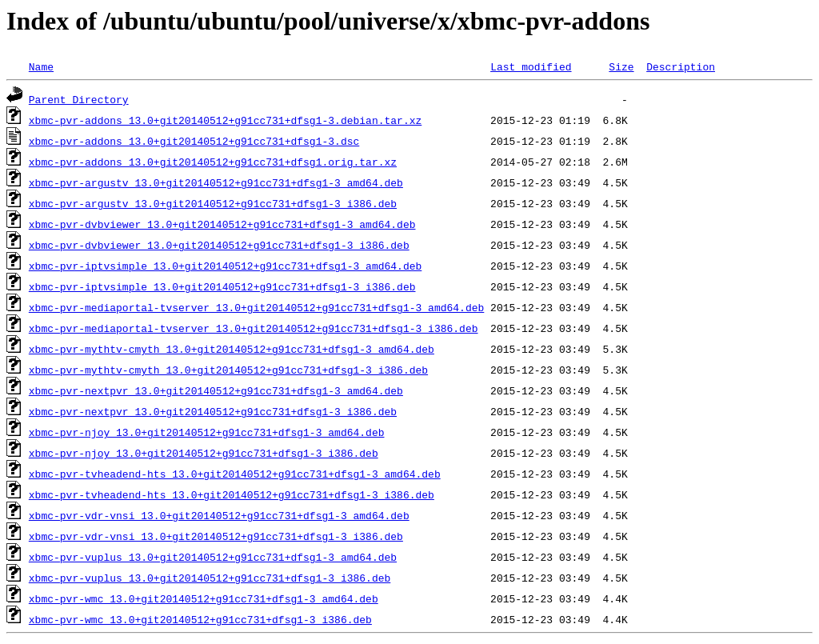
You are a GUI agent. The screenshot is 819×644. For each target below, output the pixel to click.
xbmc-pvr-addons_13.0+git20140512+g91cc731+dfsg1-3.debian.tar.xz (225, 120)
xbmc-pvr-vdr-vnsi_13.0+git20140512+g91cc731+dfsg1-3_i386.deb (216, 536)
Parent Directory (79, 99)
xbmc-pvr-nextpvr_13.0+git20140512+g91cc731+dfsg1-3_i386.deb (213, 411)
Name (41, 66)
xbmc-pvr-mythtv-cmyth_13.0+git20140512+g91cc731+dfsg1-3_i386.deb (228, 370)
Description (681, 66)
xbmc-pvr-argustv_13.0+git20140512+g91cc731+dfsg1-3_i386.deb (213, 203)
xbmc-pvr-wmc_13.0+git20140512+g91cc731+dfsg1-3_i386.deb (200, 619)
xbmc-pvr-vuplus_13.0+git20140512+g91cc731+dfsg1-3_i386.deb (210, 578)
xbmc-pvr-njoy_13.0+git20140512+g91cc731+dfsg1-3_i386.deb (204, 453)
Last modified (531, 66)
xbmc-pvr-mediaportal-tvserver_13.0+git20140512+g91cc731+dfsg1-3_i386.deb (254, 328)
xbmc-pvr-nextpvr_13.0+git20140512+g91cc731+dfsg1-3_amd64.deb (216, 390)
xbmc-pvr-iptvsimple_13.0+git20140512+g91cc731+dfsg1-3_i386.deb (222, 286)
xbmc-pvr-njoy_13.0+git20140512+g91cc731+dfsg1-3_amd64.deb (207, 432)
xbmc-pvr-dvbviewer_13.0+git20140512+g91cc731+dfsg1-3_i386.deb (219, 245)
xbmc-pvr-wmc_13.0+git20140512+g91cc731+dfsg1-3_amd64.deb (204, 598)
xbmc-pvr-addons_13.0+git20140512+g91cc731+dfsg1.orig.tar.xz (213, 162)
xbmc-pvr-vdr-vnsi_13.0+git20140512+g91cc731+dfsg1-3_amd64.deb (219, 515)
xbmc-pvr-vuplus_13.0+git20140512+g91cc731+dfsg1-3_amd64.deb (213, 557)
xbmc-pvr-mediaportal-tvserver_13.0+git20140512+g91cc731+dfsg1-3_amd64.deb (256, 307)
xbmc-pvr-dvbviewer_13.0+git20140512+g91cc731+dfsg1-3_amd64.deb (222, 224)
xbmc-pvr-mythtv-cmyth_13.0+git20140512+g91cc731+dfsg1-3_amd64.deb (232, 349)
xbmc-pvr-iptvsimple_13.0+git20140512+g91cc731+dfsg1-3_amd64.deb (225, 266)
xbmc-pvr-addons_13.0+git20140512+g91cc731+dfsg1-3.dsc (194, 141)
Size (621, 66)
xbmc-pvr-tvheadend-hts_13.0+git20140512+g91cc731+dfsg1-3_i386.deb (232, 494)
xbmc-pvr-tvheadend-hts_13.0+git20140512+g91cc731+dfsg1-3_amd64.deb (235, 474)
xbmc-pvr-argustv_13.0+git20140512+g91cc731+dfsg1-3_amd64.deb (216, 182)
